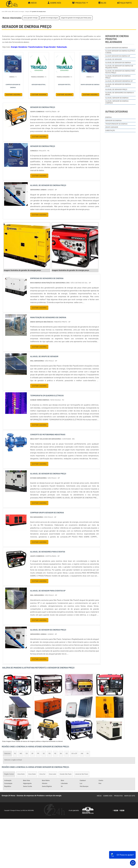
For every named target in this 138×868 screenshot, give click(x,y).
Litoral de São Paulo (82, 774)
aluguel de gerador (114, 59)
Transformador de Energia (116, 124)
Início (32, 3)
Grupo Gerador (50, 47)
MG (21, 754)
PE (55, 754)
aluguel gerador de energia (117, 98)
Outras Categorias (117, 112)
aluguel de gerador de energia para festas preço (76, 18)
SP (32, 754)
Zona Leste (52, 774)
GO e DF (74, 754)
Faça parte (125, 3)
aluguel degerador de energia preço (118, 77)
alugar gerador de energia (117, 48)
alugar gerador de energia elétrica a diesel (120, 52)
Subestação (62, 47)
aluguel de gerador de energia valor (118, 85)
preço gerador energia (31, 18)
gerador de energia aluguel (49, 18)
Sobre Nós (54, 3)
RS (50, 754)
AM (82, 754)
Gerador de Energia (113, 121)
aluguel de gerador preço (116, 90)
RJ (15, 754)
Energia (14, 47)
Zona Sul (42, 774)
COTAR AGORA (13, 95)
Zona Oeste (32, 774)
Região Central (9, 774)
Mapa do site (130, 796)
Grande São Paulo (66, 774)
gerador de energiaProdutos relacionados (117, 39)
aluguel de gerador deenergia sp (119, 81)
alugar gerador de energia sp (118, 56)
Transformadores (35, 47)
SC (44, 754)
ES (27, 754)
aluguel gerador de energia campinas (117, 102)
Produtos (80, 3)
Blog (102, 3)
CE (67, 754)
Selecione (7, 754)
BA (61, 754)
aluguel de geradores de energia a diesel (120, 94)
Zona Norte (21, 774)
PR (38, 754)
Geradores (23, 47)
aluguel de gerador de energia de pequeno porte (119, 67)
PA (88, 754)
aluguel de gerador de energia (118, 63)
